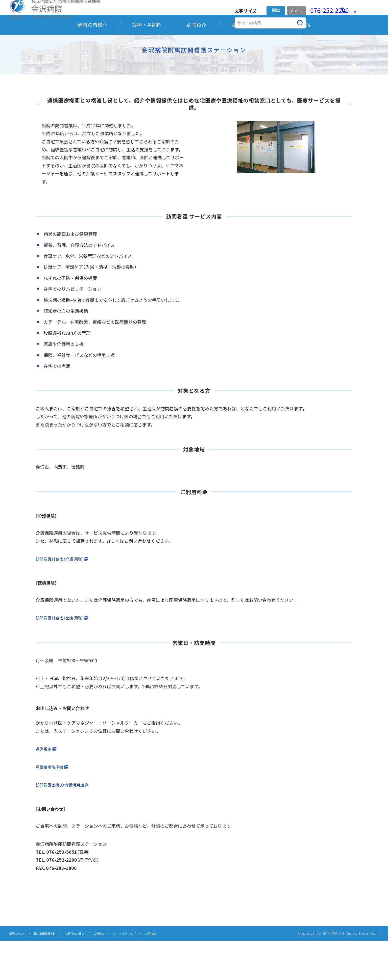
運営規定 (45, 789)
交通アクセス (19, 973)
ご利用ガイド (125, 973)
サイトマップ (157, 973)
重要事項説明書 (51, 807)
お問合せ (185, 973)
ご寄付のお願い (92, 973)
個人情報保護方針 (55, 973)
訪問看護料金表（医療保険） (62, 658)
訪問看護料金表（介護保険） (62, 599)
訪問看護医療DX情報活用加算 (65, 825)
